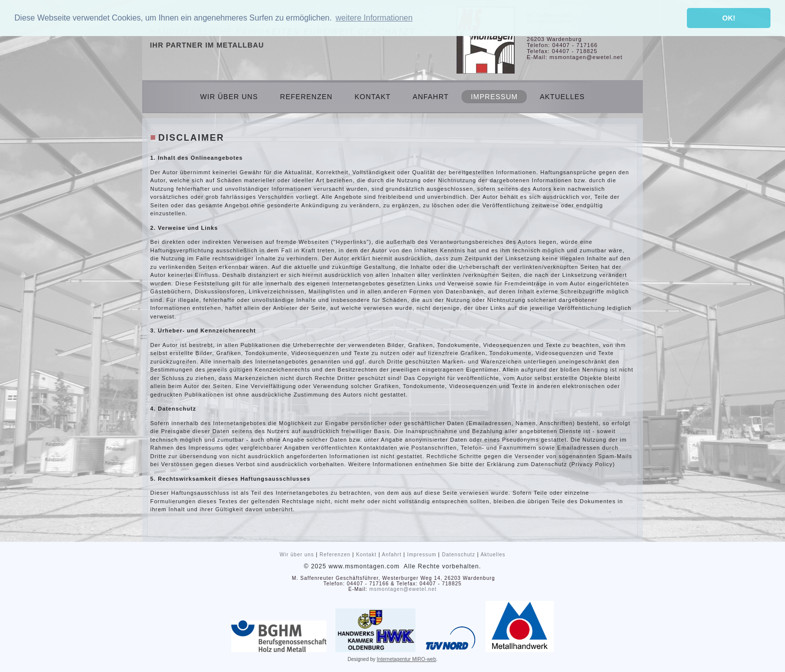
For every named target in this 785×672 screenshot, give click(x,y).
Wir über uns (229, 97)
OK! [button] (728, 18)
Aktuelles (562, 97)
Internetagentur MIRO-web (407, 659)
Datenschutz (459, 555)
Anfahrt (431, 97)
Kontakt (372, 97)
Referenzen (306, 97)
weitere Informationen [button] (374, 18)
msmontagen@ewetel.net (403, 589)
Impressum (494, 97)
